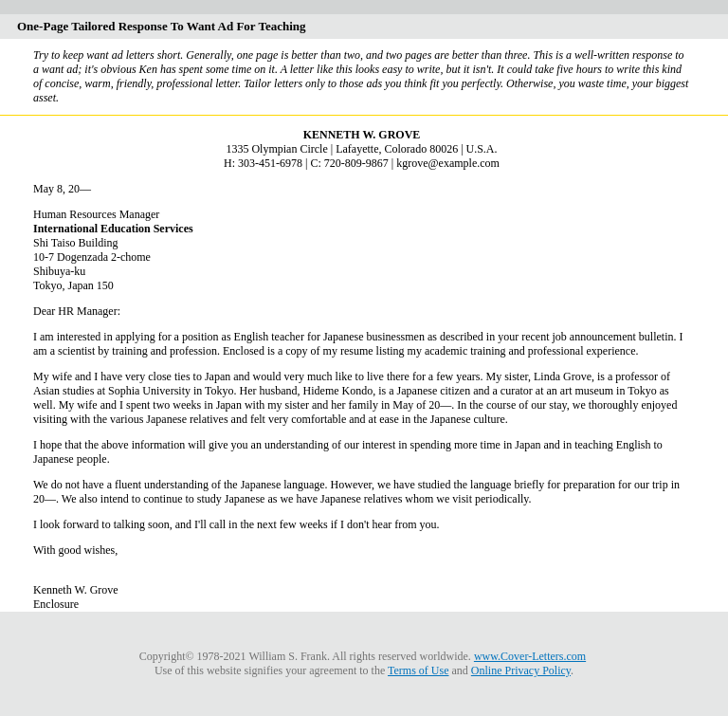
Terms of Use (418, 670)
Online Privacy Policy (521, 670)
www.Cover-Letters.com (530, 656)
